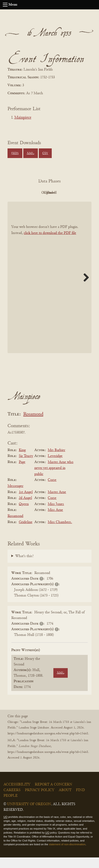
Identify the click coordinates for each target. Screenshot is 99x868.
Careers (12, 801)
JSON (15, 153)
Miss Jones (56, 515)
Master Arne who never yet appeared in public (54, 479)
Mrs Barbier (56, 461)
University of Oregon (29, 815)
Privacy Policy (40, 801)
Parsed (48, 203)
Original (48, 193)
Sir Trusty (26, 467)
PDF (23, 193)
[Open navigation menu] (5, 5)
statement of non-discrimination (67, 855)
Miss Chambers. (60, 533)
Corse (52, 491)
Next (84, 288)
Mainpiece (23, 118)
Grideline (26, 533)
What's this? (24, 567)
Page (22, 473)
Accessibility (17, 795)
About (65, 801)
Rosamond (33, 425)
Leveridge (55, 467)
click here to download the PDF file (50, 244)
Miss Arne (55, 521)
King (22, 461)
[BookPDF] (49, 288)
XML (30, 153)
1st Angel (26, 503)
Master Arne (57, 503)
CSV (45, 153)
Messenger (15, 497)
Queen (24, 515)
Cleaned (74, 193)
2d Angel (25, 509)
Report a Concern (53, 795)
